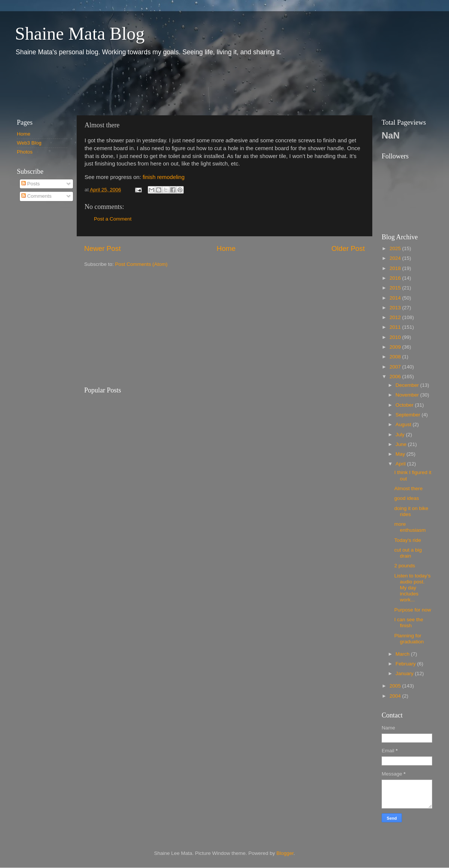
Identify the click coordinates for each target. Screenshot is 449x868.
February (406, 664)
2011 (396, 327)
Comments (36, 196)
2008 (396, 357)
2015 (396, 288)
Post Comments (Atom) (141, 264)
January (405, 673)
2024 (396, 258)
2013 (396, 308)
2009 (396, 347)
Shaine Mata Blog (80, 34)
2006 (396, 377)
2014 (396, 298)
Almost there (409, 488)
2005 (396, 686)
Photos (25, 152)
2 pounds (405, 566)
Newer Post (103, 248)
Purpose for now (413, 610)
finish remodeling (164, 177)
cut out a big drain (408, 553)
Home (226, 248)
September (409, 415)
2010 (396, 337)
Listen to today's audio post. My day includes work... (413, 588)
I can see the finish (409, 623)
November (408, 395)
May (401, 454)
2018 (396, 268)
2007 (396, 367)
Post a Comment (113, 219)
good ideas (407, 498)
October (405, 405)
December (408, 385)
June (402, 444)
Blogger (285, 853)
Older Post (348, 248)
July (401, 435)
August (404, 424)
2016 (396, 278)
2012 (396, 317)
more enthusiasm (410, 527)
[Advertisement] (146, 85)
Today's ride (408, 540)
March (403, 654)
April (401, 464)
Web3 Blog (29, 143)
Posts (31, 184)
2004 (396, 696)
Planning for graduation (409, 639)
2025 (396, 248)
